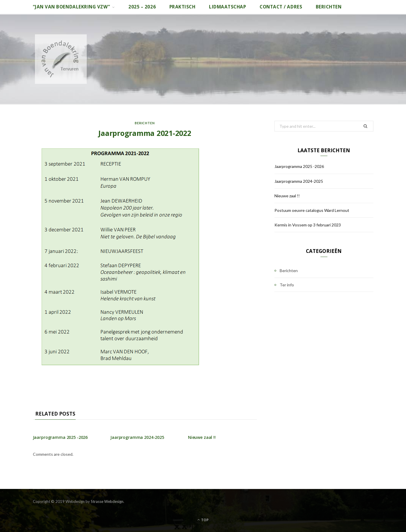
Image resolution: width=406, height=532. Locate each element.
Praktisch (182, 7)
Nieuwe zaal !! (202, 437)
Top (203, 520)
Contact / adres (281, 7)
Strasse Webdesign (107, 501)
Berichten (329, 7)
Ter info (287, 285)
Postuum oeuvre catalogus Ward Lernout (312, 210)
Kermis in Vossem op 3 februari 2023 (308, 225)
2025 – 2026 (142, 7)
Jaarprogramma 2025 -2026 (60, 437)
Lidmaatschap (227, 7)
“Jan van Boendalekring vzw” (72, 7)
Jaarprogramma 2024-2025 (137, 437)
